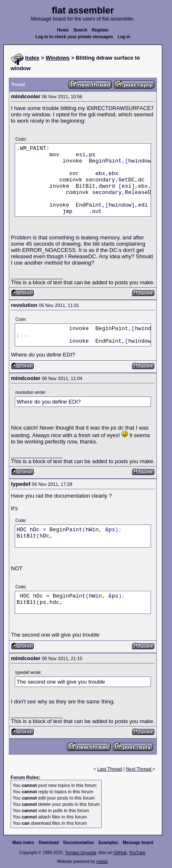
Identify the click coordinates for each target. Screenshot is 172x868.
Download (49, 843)
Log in (124, 37)
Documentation (79, 843)
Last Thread (110, 769)
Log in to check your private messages (74, 37)
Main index (24, 843)
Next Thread (139, 769)
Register (100, 30)
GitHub (120, 853)
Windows (58, 58)
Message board (138, 843)
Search (80, 30)
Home (63, 30)
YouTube (137, 853)
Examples (108, 843)
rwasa (102, 861)
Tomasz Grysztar (80, 853)
